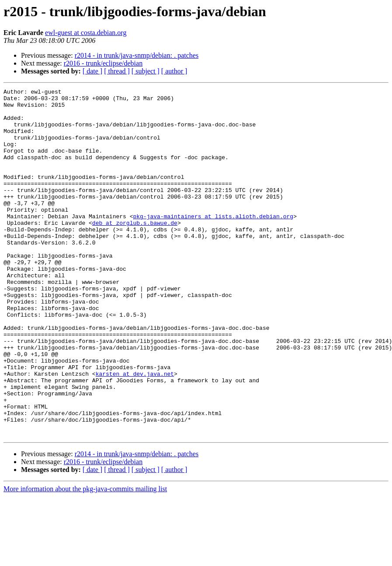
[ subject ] (146, 71)
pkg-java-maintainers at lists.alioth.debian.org (213, 242)
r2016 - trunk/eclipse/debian (103, 63)
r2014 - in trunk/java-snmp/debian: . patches (137, 55)
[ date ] (92, 71)
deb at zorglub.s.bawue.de (135, 250)
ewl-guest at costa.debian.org (86, 33)
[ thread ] (117, 71)
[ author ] (174, 71)
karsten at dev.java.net (135, 431)
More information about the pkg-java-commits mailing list (85, 558)
